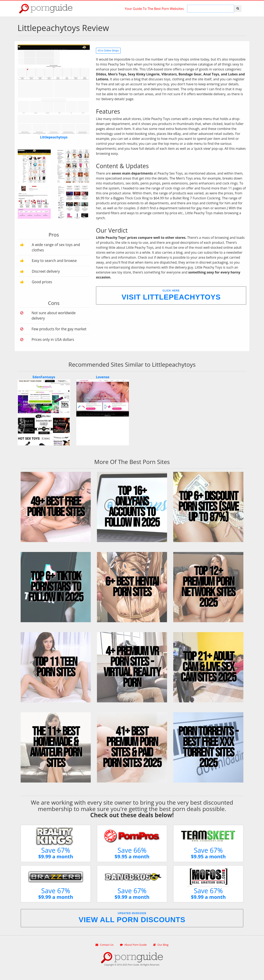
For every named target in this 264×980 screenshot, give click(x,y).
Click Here (171, 295)
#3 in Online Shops (108, 51)
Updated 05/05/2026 (132, 918)
